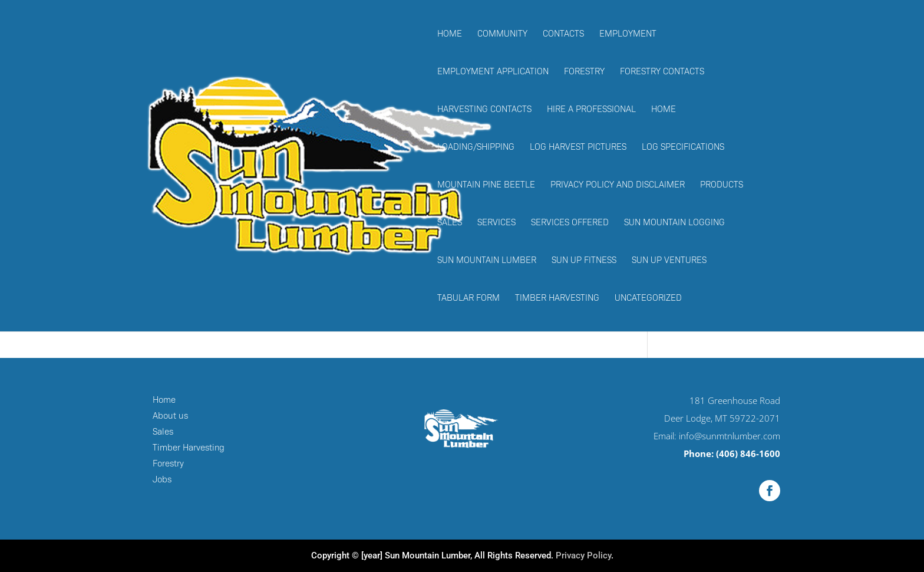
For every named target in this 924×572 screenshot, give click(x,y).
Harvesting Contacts (484, 110)
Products (722, 185)
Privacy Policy (583, 555)
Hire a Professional (591, 110)
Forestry (584, 72)
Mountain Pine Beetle (486, 185)
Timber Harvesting (557, 298)
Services (496, 223)
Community (502, 34)
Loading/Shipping (476, 147)
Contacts (563, 34)
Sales (450, 223)
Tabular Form (468, 298)
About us (170, 416)
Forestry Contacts (662, 72)
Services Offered (570, 223)
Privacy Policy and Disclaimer (618, 185)
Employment (628, 34)
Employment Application (493, 72)
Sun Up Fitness (584, 261)
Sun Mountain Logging (674, 223)
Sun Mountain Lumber (487, 261)
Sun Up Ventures (669, 261)
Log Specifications (683, 147)
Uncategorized (648, 298)
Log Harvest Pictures (578, 147)
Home (450, 34)
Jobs (162, 479)
